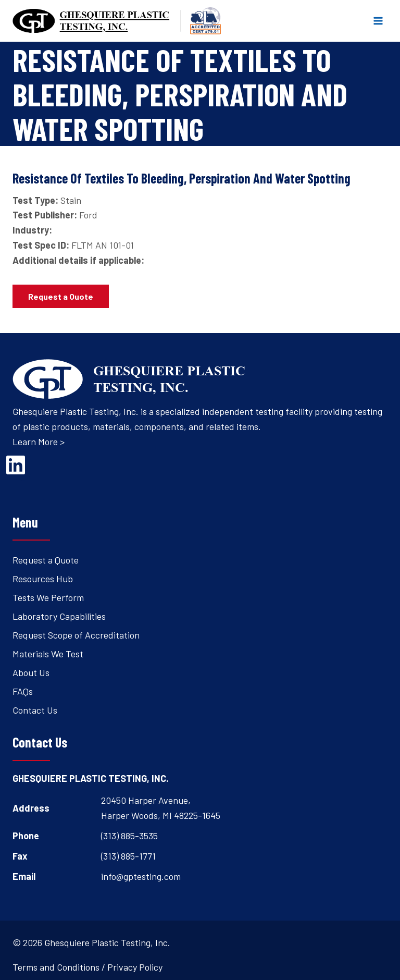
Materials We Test (48, 654)
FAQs (23, 691)
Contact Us (35, 710)
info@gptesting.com (141, 876)
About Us (31, 672)
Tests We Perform (48, 597)
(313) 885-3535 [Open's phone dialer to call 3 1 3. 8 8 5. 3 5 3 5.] (129, 836)
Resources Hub (43, 579)
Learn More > (39, 442)
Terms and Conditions (56, 967)
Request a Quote (46, 560)
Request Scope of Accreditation (76, 635)
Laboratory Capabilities (59, 616)
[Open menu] (378, 21)
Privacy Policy (135, 967)
